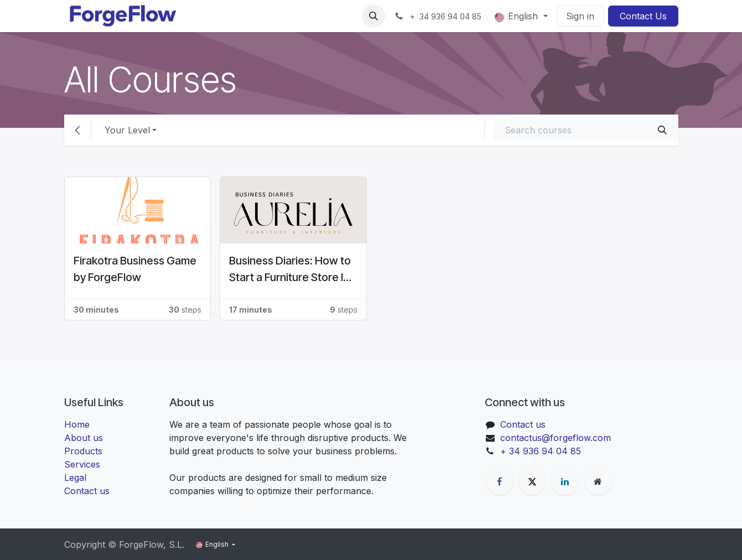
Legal (75, 478)
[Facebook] (500, 481)
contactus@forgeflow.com (556, 438)
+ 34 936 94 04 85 (541, 451)
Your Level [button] (127, 130)
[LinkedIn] (565, 481)
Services (82, 464)
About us (84, 438)
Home (77, 424)
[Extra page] (598, 481)
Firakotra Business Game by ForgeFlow (135, 269)
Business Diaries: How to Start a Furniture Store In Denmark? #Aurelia (290, 270)
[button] (373, 16)
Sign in (580, 16)
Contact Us (643, 16)
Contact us (87, 491)
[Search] (662, 130)
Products (83, 451)
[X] (532, 481)
